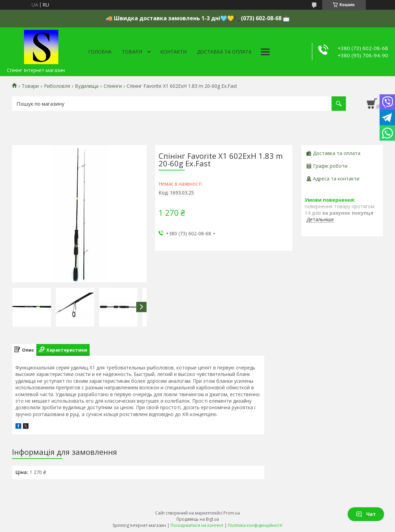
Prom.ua (232, 513)
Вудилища (87, 86)
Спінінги (113, 86)
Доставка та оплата (224, 52)
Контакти (173, 52)
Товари (132, 52)
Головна (100, 52)
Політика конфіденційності (255, 525)
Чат (366, 514)
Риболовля (57, 86)
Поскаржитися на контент (197, 525)
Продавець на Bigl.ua (198, 519)
